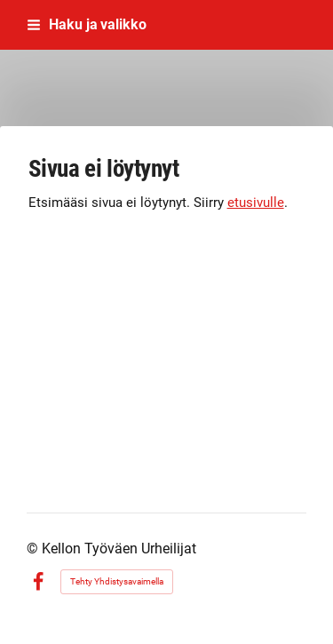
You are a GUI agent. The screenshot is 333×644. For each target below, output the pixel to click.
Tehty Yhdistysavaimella (117, 581)
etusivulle (256, 203)
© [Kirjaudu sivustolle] (34, 549)
